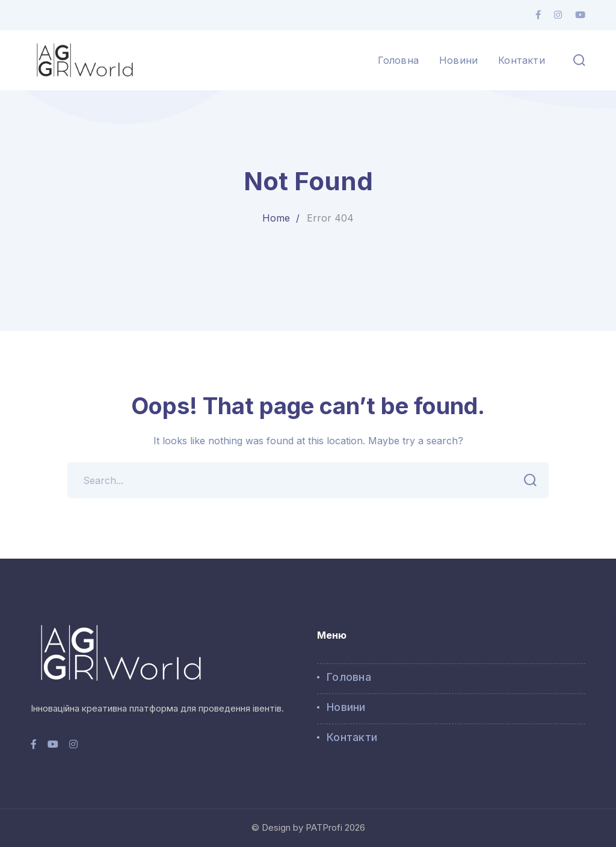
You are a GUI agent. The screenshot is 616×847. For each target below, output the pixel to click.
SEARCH (527, 480)
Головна (349, 677)
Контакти (352, 737)
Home (276, 218)
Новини (346, 707)
